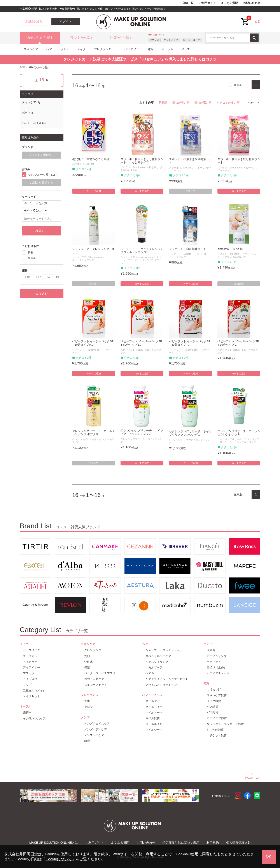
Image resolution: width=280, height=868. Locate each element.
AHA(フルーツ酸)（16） (43, 175)
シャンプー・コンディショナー (165, 650)
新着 (30, 253)
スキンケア (31, 49)
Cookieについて (59, 859)
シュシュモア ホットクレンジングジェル (141, 260)
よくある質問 (229, 3)
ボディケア (214, 662)
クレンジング (93, 650)
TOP (22, 67)
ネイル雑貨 (153, 718)
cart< (245, 18)
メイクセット (31, 696)
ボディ (65, 49)
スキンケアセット (96, 685)
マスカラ (29, 673)
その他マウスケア (34, 719)
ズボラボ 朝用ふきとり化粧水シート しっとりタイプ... (142, 161)
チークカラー (31, 656)
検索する (42, 231)
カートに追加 (94, 191)
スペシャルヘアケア (158, 656)
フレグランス (103, 49)
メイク (81, 49)
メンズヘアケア (94, 735)
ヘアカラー (153, 673)
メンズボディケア (96, 729)
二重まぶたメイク (34, 690)
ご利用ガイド (207, 3)
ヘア (49, 49)
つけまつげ (214, 689)
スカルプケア (154, 667)
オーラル (167, 49)
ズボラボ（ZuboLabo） (133, 167)
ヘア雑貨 (212, 707)
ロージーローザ (192, 40)
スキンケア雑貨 (217, 695)
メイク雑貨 (214, 701)
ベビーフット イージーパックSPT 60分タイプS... (141, 343)
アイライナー (31, 667)
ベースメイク (31, 650)
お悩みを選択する (42, 183)
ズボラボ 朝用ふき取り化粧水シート (239, 161)
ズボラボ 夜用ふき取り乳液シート (190, 161)
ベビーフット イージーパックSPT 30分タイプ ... (190, 343)
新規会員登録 (34, 21)
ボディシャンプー (218, 656)
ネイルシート (154, 730)
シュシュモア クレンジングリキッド (94, 251)
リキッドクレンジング (93, 259)
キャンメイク (171, 40)
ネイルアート (154, 713)
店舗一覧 (188, 3)
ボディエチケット (218, 673)
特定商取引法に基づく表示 (181, 843)
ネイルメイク (154, 707)
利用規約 (213, 843)
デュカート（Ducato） (181, 254)
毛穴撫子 (77, 164)
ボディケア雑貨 (217, 718)
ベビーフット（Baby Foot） (87, 350)
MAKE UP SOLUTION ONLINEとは (54, 843)
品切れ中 (191, 191)
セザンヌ (154, 40)
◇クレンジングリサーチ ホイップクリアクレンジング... (142, 432)
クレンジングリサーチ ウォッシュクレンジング (238, 441)
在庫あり (239, 85)
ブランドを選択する (42, 155)
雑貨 (150, 49)
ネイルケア (153, 701)
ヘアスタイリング (157, 662)
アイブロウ (30, 679)
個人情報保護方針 (238, 843)
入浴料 (211, 650)
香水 (87, 701)
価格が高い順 (203, 103)
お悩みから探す (121, 38)
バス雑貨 (212, 712)
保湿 (87, 667)
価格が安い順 (181, 103)
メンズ (186, 49)
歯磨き (27, 713)
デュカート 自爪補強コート (188, 249)
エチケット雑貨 (217, 735)
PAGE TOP (253, 777)
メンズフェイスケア (97, 724)
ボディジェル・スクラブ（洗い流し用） (237, 255)
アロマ (88, 707)
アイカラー (30, 662)
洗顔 (87, 656)
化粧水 (88, 662)
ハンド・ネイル (129, 49)
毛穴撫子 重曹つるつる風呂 (91, 159)
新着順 (163, 103)
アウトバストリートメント (163, 685)
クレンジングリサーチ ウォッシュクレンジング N (239, 433)
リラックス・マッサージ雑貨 (225, 724)
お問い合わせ (252, 3)
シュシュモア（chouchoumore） (90, 257)
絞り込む (42, 294)
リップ (27, 685)
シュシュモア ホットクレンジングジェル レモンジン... (142, 251)
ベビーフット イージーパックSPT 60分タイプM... (93, 343)
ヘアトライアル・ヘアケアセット (167, 679)
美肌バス (89, 164)
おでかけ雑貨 (215, 730)
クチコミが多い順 (228, 103)
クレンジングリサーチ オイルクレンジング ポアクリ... (94, 433)
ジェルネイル (154, 724)
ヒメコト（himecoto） (230, 254)
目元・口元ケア (94, 679)
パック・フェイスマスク (100, 673)
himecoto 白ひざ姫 (230, 249)
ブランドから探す (80, 38)
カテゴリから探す (40, 38)
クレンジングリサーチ (84, 439)
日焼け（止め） (217, 667)
